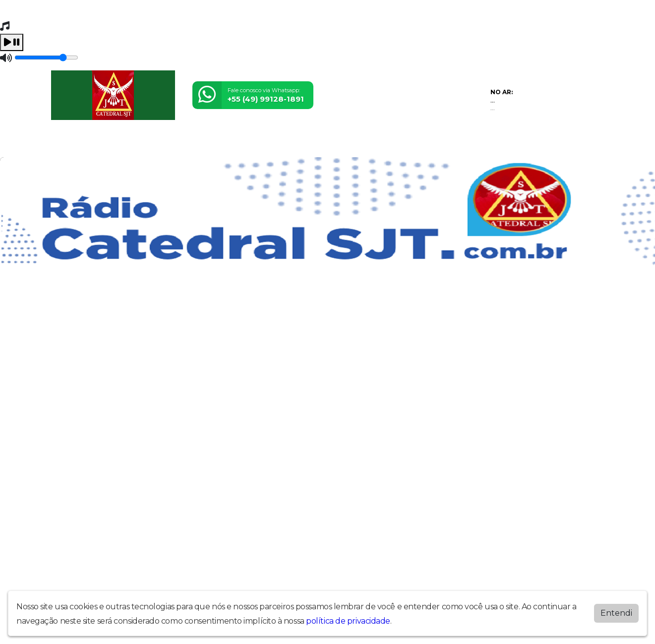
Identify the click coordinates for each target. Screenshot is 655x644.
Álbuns (208, 143)
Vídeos (372, 143)
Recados (334, 143)
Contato (244, 143)
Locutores (166, 143)
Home (66, 143)
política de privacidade (348, 621)
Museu (406, 143)
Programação (112, 143)
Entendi (616, 613)
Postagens (288, 143)
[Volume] (46, 58)
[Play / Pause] (12, 42)
